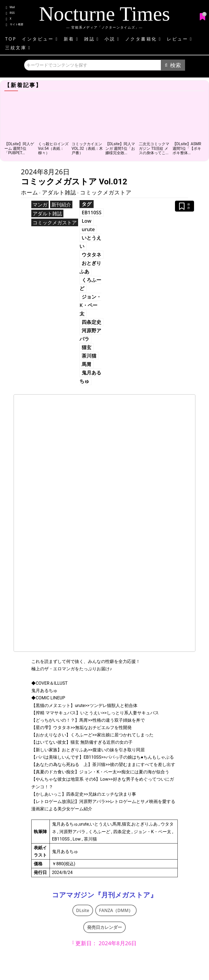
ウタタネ (91, 255)
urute (88, 229)
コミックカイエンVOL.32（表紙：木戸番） (87, 148)
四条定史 (91, 322)
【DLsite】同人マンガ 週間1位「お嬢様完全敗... (120, 148)
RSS (12, 13)
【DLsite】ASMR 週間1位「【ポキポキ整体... (187, 148)
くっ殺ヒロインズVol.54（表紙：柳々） (53, 148)
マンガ (40, 204)
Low (86, 221)
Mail (12, 7)
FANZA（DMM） (116, 910)
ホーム (30, 192)
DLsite (83, 910)
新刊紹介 (61, 204)
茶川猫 (89, 356)
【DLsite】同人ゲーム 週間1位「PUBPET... (19, 148)
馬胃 (87, 364)
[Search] (173, 65)
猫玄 (87, 347)
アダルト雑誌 (59, 192)
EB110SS (92, 212)
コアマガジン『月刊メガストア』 (104, 895)
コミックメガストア (106, 192)
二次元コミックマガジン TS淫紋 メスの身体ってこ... (154, 148)
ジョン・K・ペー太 (90, 305)
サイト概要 (17, 24)
